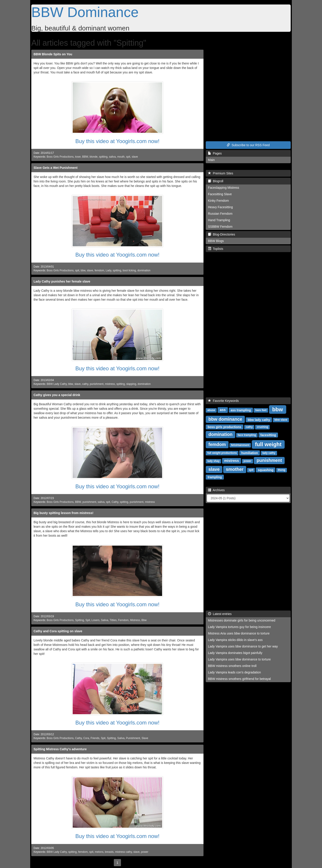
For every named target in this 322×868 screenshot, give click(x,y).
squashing (266, 470)
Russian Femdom (220, 214)
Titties (113, 620)
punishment (96, 384)
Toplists (216, 249)
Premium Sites (221, 173)
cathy (85, 384)
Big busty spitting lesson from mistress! (64, 513)
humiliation (250, 453)
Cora (86, 738)
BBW (85, 157)
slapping (131, 384)
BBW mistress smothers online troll (232, 666)
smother (235, 469)
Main (211, 160)
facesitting (268, 435)
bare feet (261, 410)
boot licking (129, 270)
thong (281, 470)
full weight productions (222, 453)
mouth (121, 157)
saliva (112, 157)
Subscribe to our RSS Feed (248, 145)
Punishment (133, 738)
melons (99, 852)
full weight (268, 444)
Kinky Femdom (218, 201)
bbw (83, 270)
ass (223, 410)
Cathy (115, 502)
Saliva (104, 620)
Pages (215, 153)
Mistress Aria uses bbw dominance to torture (239, 633)
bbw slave (281, 420)
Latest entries (220, 614)
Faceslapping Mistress (223, 188)
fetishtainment (240, 445)
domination (144, 270)
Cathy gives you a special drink (57, 395)
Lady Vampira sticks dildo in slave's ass (235, 640)
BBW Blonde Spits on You (53, 54)
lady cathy (269, 453)
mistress (110, 384)
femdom (99, 270)
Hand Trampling (219, 220)
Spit (88, 620)
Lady (109, 270)
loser (78, 157)
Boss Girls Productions (60, 157)
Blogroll (216, 181)
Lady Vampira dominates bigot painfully (235, 653)
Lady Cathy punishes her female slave (62, 281)
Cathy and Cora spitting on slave (58, 631)
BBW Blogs (216, 241)
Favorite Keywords (223, 401)
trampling (215, 477)
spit (128, 157)
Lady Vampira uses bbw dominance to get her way (243, 646)
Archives (216, 490)
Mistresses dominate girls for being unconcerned (242, 620)
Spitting (80, 620)
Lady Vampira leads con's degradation (234, 672)
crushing (262, 427)
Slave (145, 738)
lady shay (213, 461)
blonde (94, 157)
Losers (95, 620)
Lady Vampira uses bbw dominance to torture (239, 659)
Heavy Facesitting (220, 207)
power (145, 852)
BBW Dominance (85, 12)
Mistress (135, 620)
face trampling (247, 435)
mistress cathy (124, 852)
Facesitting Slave (220, 194)
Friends (95, 738)
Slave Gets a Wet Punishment (56, 168)
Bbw (144, 620)
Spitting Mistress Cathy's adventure (60, 749)
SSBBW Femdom (220, 227)
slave (135, 157)
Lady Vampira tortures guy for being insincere (239, 627)
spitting (103, 157)
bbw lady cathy (259, 420)
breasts (109, 852)
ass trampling (241, 410)
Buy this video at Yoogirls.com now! (117, 141)
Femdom (123, 620)
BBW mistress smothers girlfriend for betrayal (239, 679)
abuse (211, 410)
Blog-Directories (221, 234)
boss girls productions (224, 427)
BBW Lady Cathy (57, 384)
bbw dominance (225, 419)
